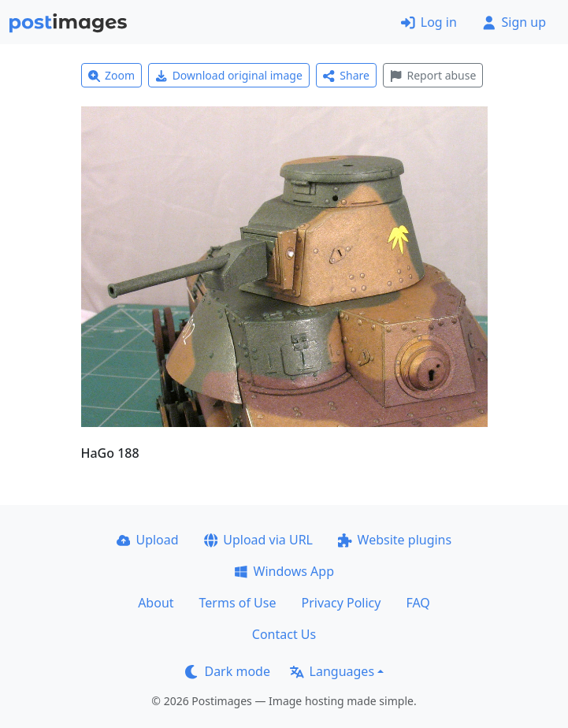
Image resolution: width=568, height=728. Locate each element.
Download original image (229, 75)
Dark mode (228, 671)
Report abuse (433, 75)
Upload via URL (258, 540)
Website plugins (395, 540)
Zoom (112, 75)
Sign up (514, 22)
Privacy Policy (341, 603)
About (156, 603)
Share (346, 75)
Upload (148, 540)
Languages (332, 671)
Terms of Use (238, 603)
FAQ (418, 603)
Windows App (284, 571)
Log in (429, 22)
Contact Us (284, 634)
